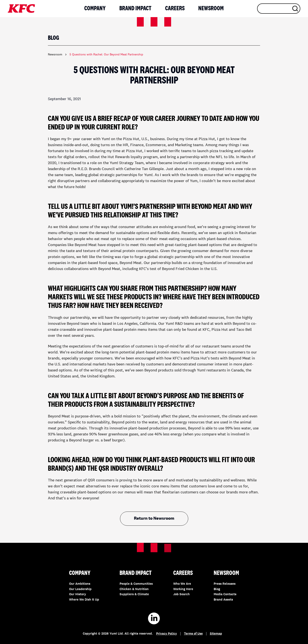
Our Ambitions (80, 584)
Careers (175, 9)
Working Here (183, 589)
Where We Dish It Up (84, 600)
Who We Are (182, 584)
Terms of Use (193, 634)
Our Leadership (80, 589)
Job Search (181, 594)
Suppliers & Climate (134, 594)
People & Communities (136, 584)
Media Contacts (225, 594)
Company (95, 9)
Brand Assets (223, 600)
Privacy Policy (167, 634)
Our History (78, 594)
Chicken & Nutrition (134, 589)
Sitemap (216, 634)
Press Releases (225, 584)
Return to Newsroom (154, 519)
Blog (217, 589)
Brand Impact (135, 9)
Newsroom (211, 9)
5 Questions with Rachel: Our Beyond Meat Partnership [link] (106, 55)
